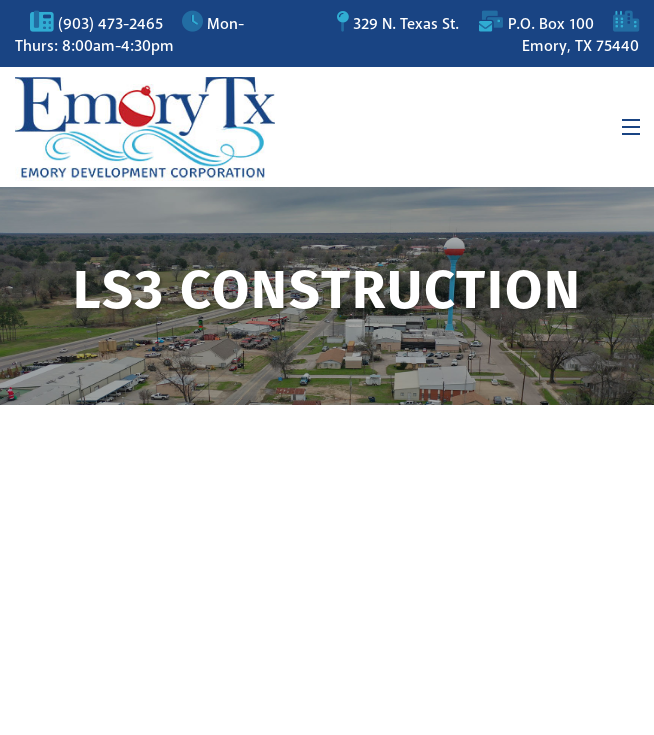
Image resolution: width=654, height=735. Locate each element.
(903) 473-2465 (110, 24)
